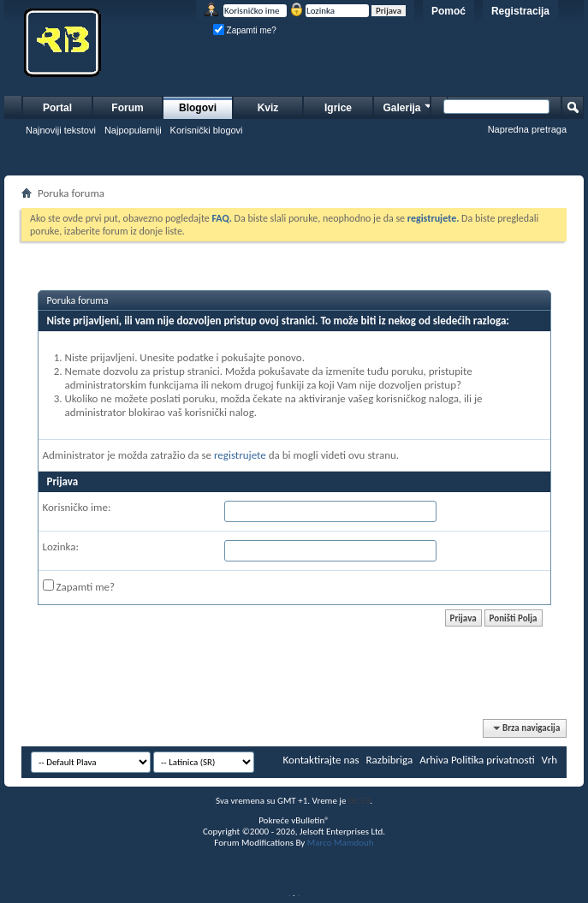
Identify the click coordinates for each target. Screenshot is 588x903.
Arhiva (434, 760)
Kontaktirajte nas (321, 760)
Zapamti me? (245, 30)
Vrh (549, 760)
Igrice (338, 108)
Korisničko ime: (77, 507)
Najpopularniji (133, 130)
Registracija (520, 11)
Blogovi (198, 108)
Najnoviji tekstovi (61, 130)
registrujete (240, 455)
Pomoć (448, 11)
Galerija (408, 106)
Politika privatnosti (493, 760)
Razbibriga (390, 760)
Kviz (268, 108)
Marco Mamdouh (341, 843)
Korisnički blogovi (207, 130)
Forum (127, 108)
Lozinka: (61, 547)
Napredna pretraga (527, 129)
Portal (57, 108)
